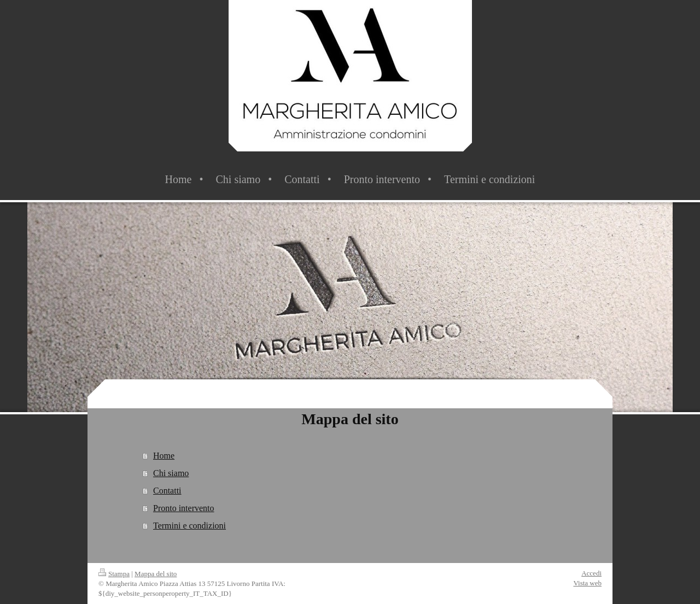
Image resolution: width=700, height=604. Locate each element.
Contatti (167, 491)
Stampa (114, 574)
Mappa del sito (156, 574)
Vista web (587, 583)
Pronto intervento (184, 508)
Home (164, 456)
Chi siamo (171, 473)
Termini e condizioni (189, 526)
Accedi (591, 573)
